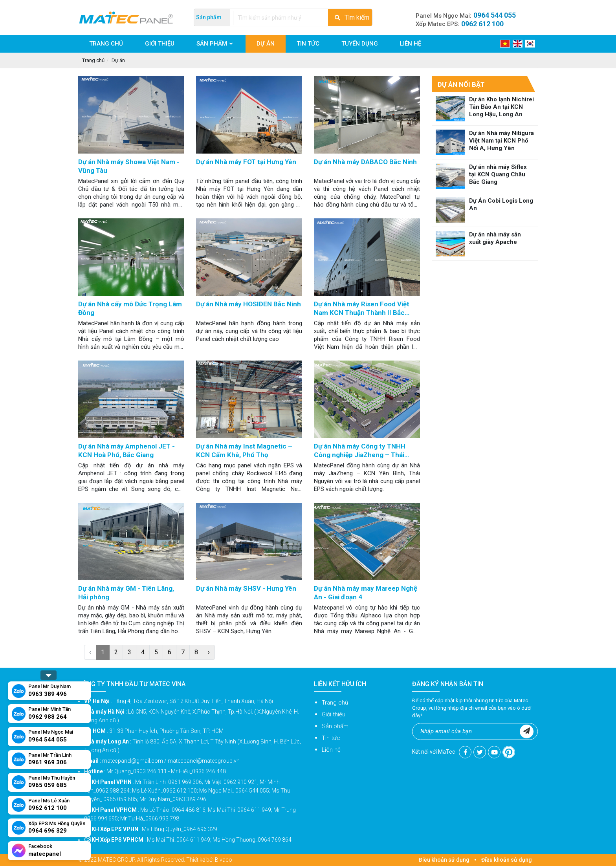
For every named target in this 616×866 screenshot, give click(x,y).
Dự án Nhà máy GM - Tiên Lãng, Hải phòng (126, 593)
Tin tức (331, 738)
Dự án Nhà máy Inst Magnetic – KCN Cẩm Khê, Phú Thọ (244, 450)
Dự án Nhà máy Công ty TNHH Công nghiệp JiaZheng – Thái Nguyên (360, 451)
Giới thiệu (334, 714)
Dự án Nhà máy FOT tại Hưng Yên (246, 162)
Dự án (118, 60)
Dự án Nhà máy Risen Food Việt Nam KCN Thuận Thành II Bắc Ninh (362, 309)
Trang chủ (93, 60)
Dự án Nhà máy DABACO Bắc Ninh (365, 162)
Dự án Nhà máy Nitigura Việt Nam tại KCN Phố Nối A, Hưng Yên (501, 141)
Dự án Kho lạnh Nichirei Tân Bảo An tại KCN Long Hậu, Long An (501, 107)
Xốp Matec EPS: (460, 24)
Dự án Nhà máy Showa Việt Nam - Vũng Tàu (129, 166)
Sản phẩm (335, 726)
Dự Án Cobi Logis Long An (501, 204)
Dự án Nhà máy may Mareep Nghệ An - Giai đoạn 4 (366, 593)
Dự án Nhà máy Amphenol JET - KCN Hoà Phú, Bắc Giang (126, 450)
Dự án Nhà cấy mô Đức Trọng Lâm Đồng (130, 308)
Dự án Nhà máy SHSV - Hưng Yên (246, 588)
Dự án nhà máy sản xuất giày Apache (495, 238)
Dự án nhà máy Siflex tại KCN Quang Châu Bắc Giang (498, 174)
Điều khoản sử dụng (444, 860)
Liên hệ (331, 750)
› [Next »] (209, 652)
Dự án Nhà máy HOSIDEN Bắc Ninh (248, 304)
